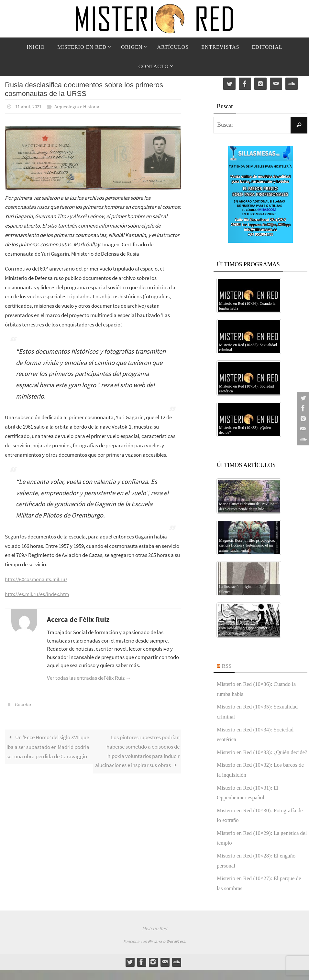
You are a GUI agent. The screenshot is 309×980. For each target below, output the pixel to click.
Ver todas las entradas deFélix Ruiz (89, 677)
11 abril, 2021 (30, 106)
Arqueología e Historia (81, 106)
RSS (227, 666)
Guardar (24, 704)
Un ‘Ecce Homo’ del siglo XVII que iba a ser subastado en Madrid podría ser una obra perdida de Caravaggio (48, 746)
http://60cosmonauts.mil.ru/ (37, 579)
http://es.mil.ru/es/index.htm (38, 594)
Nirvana (155, 951)
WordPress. (176, 951)
